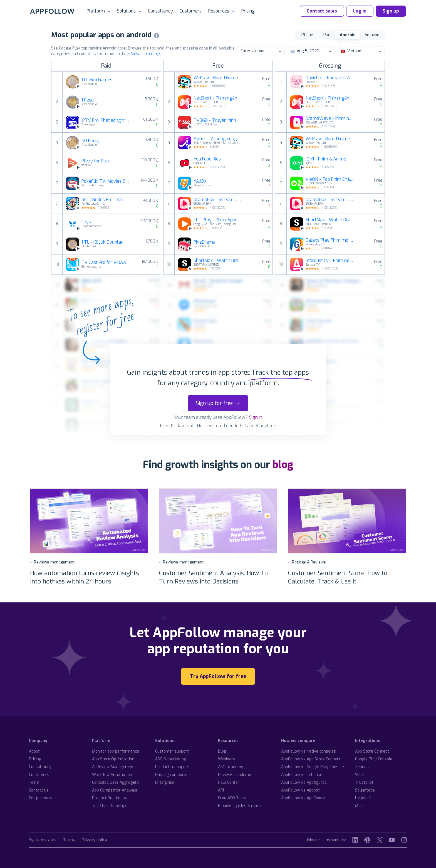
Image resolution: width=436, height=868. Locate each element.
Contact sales (322, 11)
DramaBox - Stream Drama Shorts (218, 200)
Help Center (229, 782)
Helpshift (363, 798)
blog (283, 465)
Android (348, 35)
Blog (222, 751)
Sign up (391, 11)
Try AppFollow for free (218, 676)
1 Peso (88, 100)
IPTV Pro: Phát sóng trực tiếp (106, 120)
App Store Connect (372, 751)
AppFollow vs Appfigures (304, 782)
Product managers (172, 767)
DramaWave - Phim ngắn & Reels (330, 118)
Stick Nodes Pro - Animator (106, 200)
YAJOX (200, 181)
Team (34, 782)
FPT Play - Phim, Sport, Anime (218, 220)
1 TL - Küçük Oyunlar (102, 242)
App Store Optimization (113, 759)
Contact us (39, 790)
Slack (360, 775)
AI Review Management (113, 767)
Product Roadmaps (110, 798)
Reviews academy (235, 775)
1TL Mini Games (97, 80)
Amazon (372, 35)
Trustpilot (364, 782)
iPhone (307, 35)
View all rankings (146, 54)
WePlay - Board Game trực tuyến (218, 78)
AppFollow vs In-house (302, 775)
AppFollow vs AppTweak (303, 798)
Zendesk (363, 767)
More (360, 806)
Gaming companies (172, 775)
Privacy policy (94, 840)
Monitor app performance (116, 751)
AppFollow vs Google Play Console (313, 767)
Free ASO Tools (232, 798)
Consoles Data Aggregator (116, 782)
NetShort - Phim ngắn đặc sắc (218, 98)
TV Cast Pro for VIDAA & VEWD (106, 263)
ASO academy (231, 767)
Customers (191, 11)
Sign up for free (218, 403)
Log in (360, 11)
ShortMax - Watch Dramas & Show (218, 261)
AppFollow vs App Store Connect (311, 759)
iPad (326, 35)
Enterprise (165, 782)
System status (43, 840)
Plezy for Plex (96, 161)
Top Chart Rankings (110, 806)
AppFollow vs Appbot (300, 790)
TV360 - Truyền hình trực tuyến (218, 120)
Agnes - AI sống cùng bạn (218, 139)
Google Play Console (374, 759)
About (34, 751)
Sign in (256, 417)
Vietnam (361, 51)
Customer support (172, 751)
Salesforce (365, 790)
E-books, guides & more (239, 806)
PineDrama (205, 242)
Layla (87, 222)
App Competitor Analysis (115, 790)
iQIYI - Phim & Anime (326, 159)
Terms (69, 840)
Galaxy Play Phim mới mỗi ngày (330, 240)
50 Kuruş (91, 141)
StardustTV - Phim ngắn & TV (330, 261)
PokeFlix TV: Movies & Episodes (106, 181)
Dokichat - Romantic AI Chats (330, 78)
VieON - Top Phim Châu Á (330, 179)
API (221, 790)
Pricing (248, 11)
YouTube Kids (207, 159)
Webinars (227, 759)
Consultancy (160, 11)
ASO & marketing (171, 759)
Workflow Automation (112, 775)
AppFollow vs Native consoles (309, 751)
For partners (41, 798)
